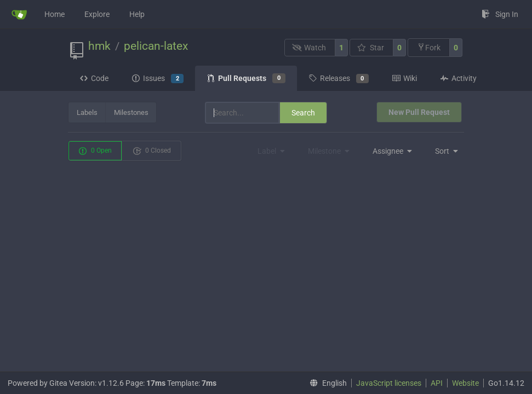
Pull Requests (246, 78)
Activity (458, 78)
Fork (429, 47)
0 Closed (152, 151)
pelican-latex (156, 46)
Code (94, 78)
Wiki (404, 78)
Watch (309, 48)
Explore (97, 14)
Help (137, 14)
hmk (99, 46)
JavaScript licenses (389, 383)
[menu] (390, 151)
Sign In (500, 14)
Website (465, 383)
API (437, 383)
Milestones (131, 112)
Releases (339, 79)
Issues (158, 79)
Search (303, 113)
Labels (87, 112)
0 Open (95, 151)
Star (371, 48)
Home (55, 14)
